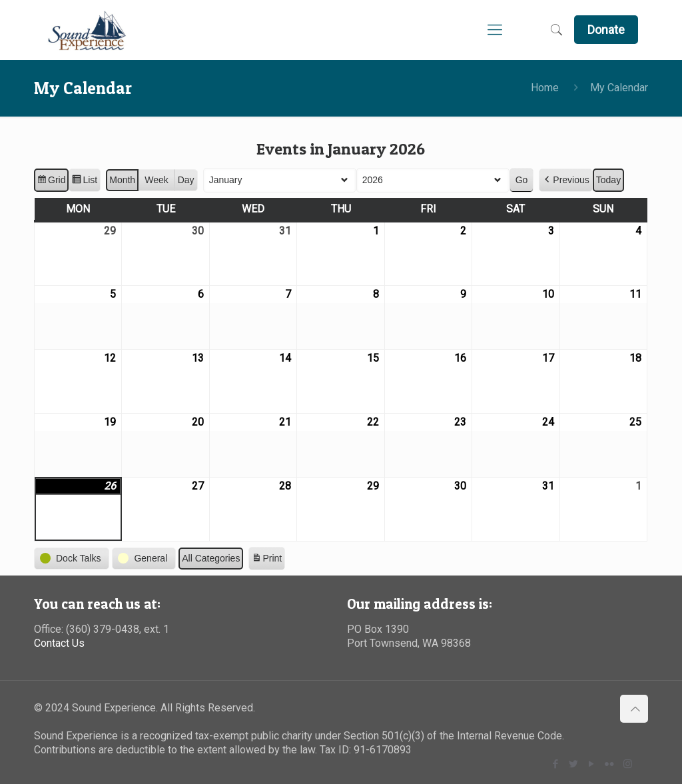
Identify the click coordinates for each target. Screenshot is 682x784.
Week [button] (157, 180)
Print (267, 560)
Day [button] (186, 180)
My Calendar (619, 88)
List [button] (85, 182)
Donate (606, 30)
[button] (566, 180)
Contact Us (59, 643)
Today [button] (608, 180)
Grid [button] (51, 182)
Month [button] (123, 180)
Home (545, 88)
